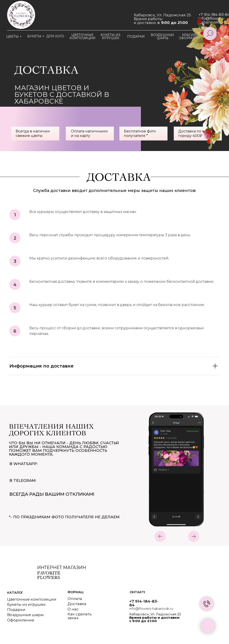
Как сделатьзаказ (80, 616)
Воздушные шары (25, 615)
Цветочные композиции (32, 599)
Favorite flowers (49, 575)
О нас (73, 609)
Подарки (16, 610)
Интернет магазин (62, 567)
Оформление (21, 620)
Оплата (75, 599)
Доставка (77, 604)
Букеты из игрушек (26, 604)
